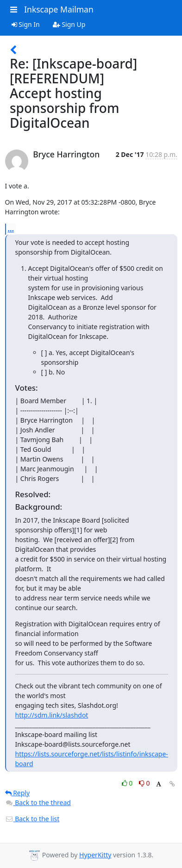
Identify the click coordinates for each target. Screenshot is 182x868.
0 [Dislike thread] (144, 783)
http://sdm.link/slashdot (52, 715)
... (11, 229)
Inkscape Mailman (59, 9)
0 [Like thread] (128, 783)
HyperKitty (95, 855)
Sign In (26, 24)
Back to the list (32, 819)
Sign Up (69, 24)
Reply (18, 793)
